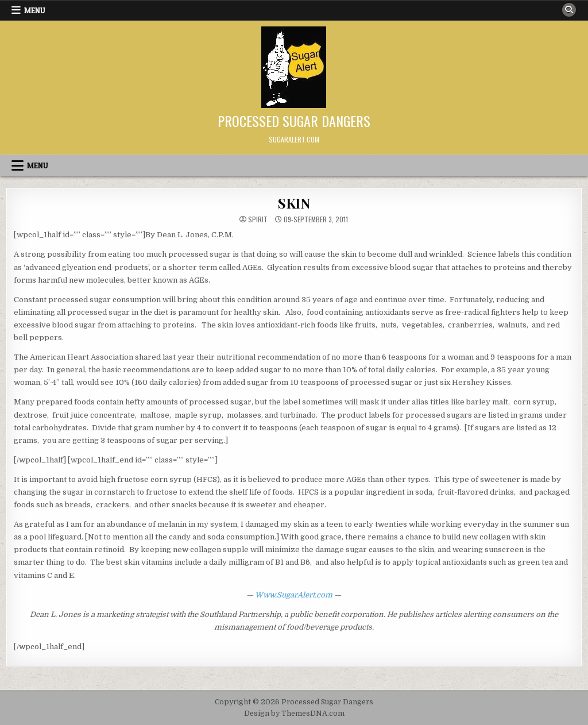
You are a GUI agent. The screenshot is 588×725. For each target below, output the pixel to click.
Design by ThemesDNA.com (294, 714)
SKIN (294, 203)
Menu (35, 10)
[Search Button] (569, 10)
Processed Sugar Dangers (294, 121)
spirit (258, 219)
